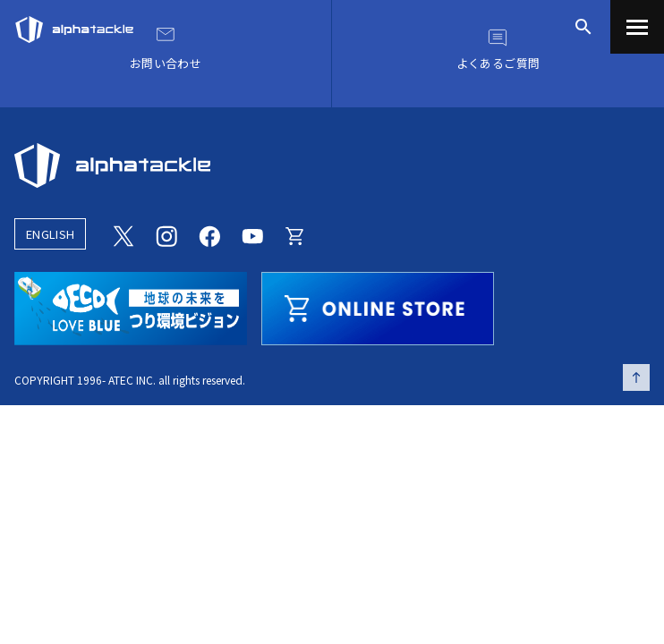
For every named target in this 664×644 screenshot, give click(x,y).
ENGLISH (50, 234)
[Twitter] (123, 234)
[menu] (637, 27)
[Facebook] (209, 234)
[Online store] (295, 234)
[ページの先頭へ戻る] (636, 377)
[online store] (378, 306)
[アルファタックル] (74, 25)
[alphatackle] (332, 165)
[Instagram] (166, 234)
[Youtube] (252, 234)
